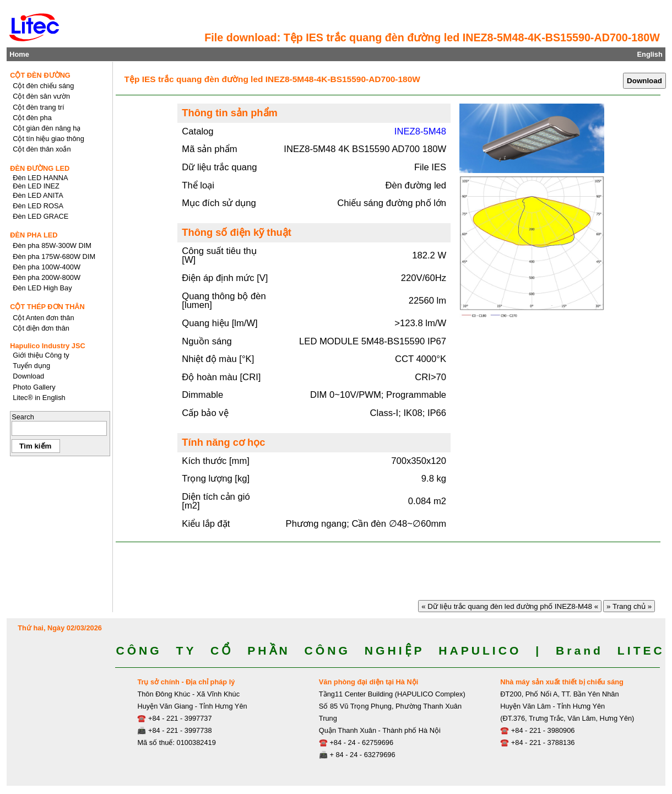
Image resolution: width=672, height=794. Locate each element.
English (650, 54)
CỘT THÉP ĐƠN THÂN (47, 307)
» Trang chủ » (629, 606)
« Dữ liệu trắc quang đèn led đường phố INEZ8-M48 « (510, 606)
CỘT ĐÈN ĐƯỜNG (40, 75)
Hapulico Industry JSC (48, 346)
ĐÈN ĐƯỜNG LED (40, 168)
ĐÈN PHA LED (34, 235)
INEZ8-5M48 (420, 131)
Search (23, 417)
